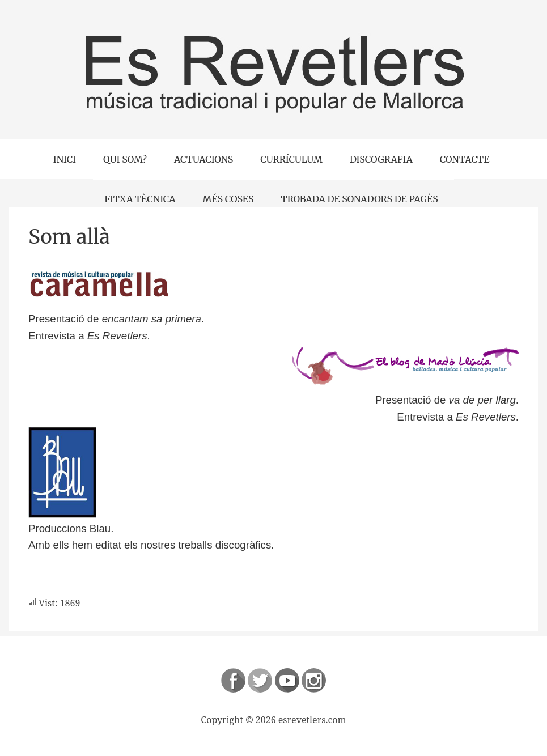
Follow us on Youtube (287, 680)
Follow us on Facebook (233, 680)
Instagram (314, 680)
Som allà (69, 237)
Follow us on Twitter (260, 680)
